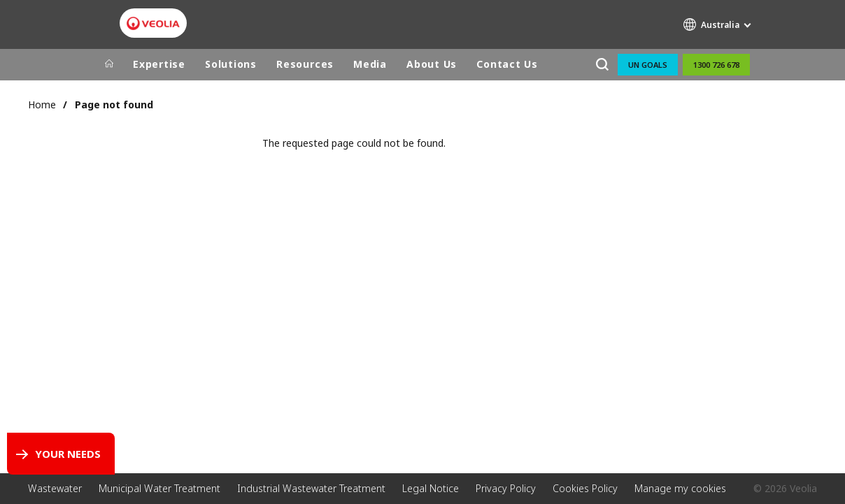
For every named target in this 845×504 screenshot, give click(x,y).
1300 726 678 (716, 65)
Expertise (159, 64)
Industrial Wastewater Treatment (311, 488)
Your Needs (68, 454)
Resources (305, 64)
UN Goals (648, 65)
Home (42, 105)
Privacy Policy (506, 488)
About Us (432, 64)
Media (370, 64)
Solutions (231, 64)
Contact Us (507, 64)
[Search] (602, 65)
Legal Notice (431, 488)
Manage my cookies (680, 488)
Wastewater (55, 488)
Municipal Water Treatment (159, 488)
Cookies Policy (585, 488)
